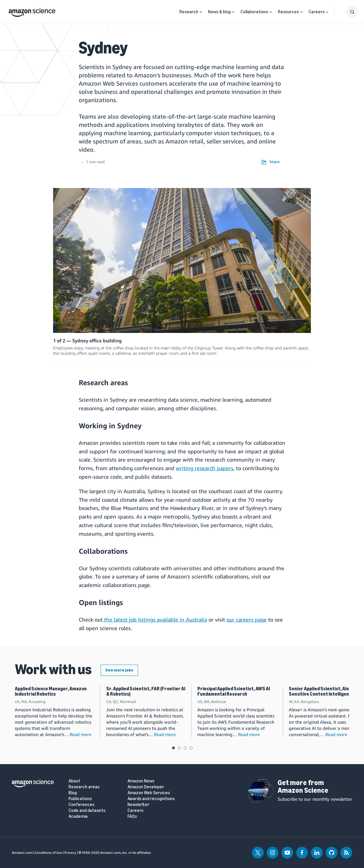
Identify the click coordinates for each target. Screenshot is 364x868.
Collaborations (254, 12)
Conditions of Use (49, 853)
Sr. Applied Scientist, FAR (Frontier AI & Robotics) (146, 691)
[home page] (32, 11)
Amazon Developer (146, 787)
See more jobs (119, 670)
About (74, 781)
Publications (80, 799)
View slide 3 (185, 748)
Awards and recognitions (151, 799)
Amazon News (141, 781)
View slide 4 (191, 748)
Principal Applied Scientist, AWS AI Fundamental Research (234, 691)
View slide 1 (173, 748)
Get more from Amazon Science (303, 786)
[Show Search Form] (352, 12)
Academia (78, 816)
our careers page (247, 619)
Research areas (84, 787)
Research (189, 12)
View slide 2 (179, 748)
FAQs (132, 816)
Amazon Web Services (149, 793)
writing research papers (205, 468)
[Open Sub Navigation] (201, 12)
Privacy (70, 853)
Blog (73, 793)
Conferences (81, 805)
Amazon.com (22, 853)
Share (271, 162)
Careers (317, 12)
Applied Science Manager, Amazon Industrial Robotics (51, 691)
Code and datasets (87, 811)
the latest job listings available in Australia (155, 619)
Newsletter (138, 805)
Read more (81, 734)
